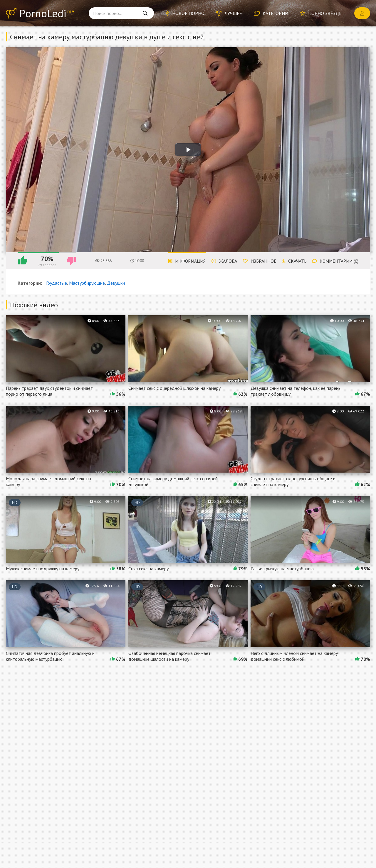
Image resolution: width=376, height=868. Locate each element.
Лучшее (229, 13)
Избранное (256, 261)
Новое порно (185, 13)
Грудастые (57, 283)
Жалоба (221, 261)
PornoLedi (47, 13)
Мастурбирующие (87, 283)
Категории (271, 13)
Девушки (116, 283)
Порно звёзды (321, 13)
